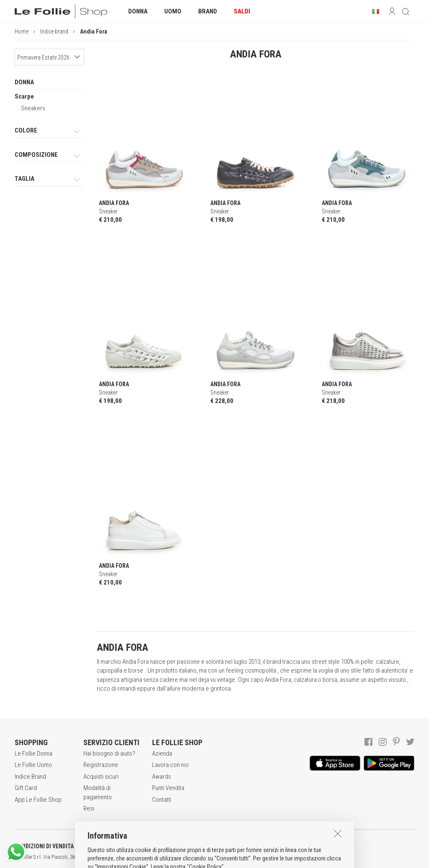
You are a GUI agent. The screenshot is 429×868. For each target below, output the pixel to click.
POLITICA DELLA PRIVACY (130, 846)
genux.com (269, 857)
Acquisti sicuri (101, 777)
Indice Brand (30, 777)
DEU (308, 857)
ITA (288, 857)
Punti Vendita (168, 788)
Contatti (162, 800)
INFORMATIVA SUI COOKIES (220, 846)
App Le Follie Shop (38, 800)
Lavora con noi (170, 765)
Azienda (162, 754)
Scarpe (24, 96)
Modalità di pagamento (98, 792)
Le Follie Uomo (33, 765)
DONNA (24, 82)
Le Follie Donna (34, 754)
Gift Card (26, 788)
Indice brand (54, 31)
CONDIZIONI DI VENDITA (44, 846)
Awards (162, 777)
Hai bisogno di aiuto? (109, 754)
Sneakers (33, 108)
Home (22, 31)
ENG (297, 857)
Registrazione (101, 765)
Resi (89, 808)
